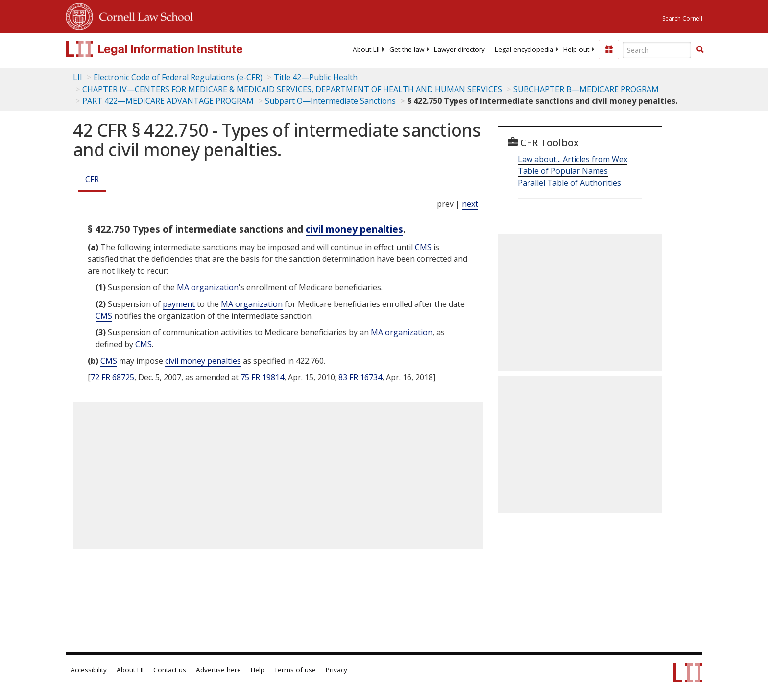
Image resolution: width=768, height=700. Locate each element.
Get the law (407, 49)
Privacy (336, 670)
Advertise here (218, 670)
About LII (366, 49)
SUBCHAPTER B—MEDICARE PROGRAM (586, 89)
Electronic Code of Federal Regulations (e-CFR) (178, 77)
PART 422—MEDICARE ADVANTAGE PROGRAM (168, 101)
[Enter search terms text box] (657, 50)
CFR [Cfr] (92, 179)
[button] (700, 49)
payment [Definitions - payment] (179, 304)
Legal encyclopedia (524, 49)
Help (258, 670)
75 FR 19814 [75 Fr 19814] (262, 377)
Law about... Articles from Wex (573, 159)
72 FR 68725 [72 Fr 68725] (112, 377)
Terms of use (295, 670)
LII (78, 77)
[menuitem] (366, 49)
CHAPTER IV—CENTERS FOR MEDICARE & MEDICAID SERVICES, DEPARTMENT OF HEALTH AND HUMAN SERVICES (292, 89)
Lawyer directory (459, 49)
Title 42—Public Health (316, 77)
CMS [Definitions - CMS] (423, 247)
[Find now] (700, 50)
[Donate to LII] (609, 49)
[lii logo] (176, 49)
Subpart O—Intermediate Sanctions (330, 101)
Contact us (170, 670)
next (470, 204)
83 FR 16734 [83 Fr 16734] (360, 377)
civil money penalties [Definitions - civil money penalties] (354, 229)
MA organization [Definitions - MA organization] (208, 287)
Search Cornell (682, 18)
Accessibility (89, 670)
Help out (576, 49)
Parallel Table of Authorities (569, 183)
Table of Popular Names (563, 171)
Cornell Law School (143, 15)
